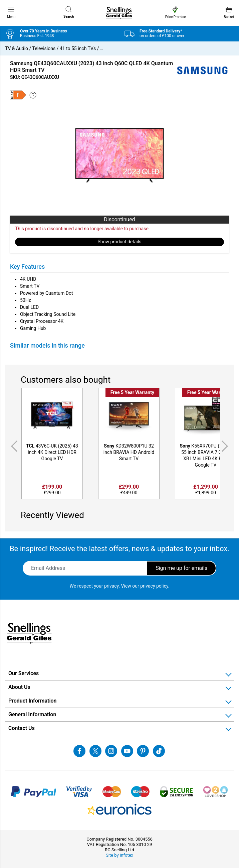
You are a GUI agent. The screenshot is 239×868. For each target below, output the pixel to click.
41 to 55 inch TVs (78, 48)
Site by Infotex (120, 855)
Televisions (44, 48)
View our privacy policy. (145, 586)
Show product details (120, 242)
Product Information (33, 701)
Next (226, 446)
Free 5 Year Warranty (132, 392)
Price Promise (176, 13)
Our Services (24, 673)
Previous (13, 446)
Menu (11, 12)
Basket (229, 13)
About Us (19, 687)
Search (69, 12)
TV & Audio (17, 48)
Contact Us (22, 728)
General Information (32, 714)
